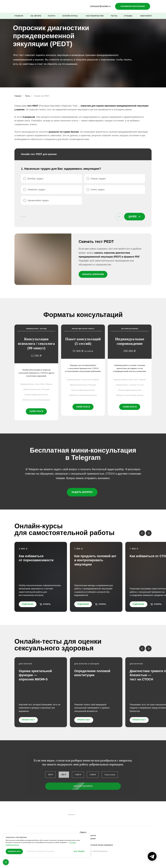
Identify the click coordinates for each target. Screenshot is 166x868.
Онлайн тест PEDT (42, 96)
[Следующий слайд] (149, 531)
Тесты (27, 96)
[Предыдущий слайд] (142, 531)
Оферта (83, 831)
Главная (18, 96)
